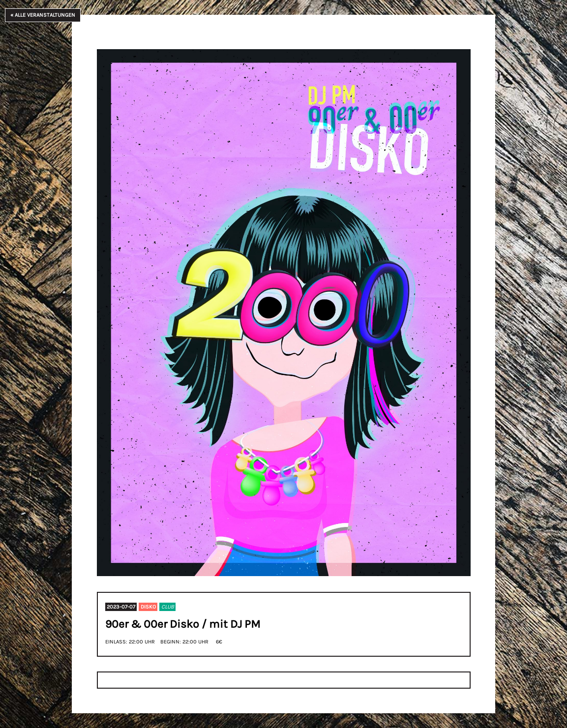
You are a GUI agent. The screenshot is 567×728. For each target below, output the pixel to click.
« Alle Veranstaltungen (43, 15)
